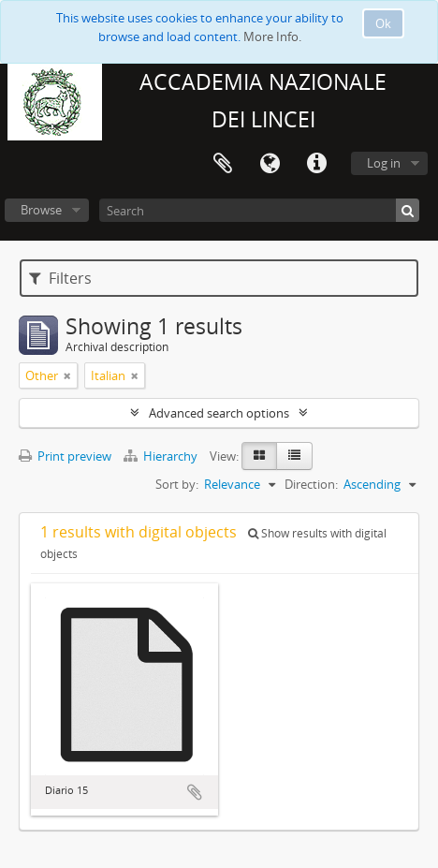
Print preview (65, 456)
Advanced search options (219, 413)
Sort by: (177, 484)
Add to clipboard (195, 792)
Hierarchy (162, 456)
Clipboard (223, 164)
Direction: (311, 484)
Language (270, 164)
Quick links (316, 164)
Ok (383, 23)
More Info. (272, 37)
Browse (41, 210)
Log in (384, 163)
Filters (60, 278)
